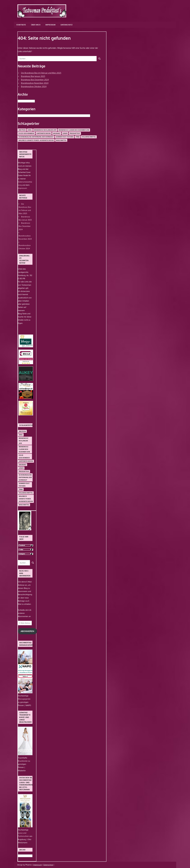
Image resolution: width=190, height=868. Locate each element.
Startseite (21, 25)
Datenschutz (67, 25)
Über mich (36, 25)
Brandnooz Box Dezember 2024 (35, 80)
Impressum (50, 25)
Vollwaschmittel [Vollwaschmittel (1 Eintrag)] (89, 137)
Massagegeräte (24, 699)
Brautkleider (23, 761)
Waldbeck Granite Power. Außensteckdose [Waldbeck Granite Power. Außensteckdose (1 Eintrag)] (36, 140)
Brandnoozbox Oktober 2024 (34, 86)
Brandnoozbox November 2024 (35, 83)
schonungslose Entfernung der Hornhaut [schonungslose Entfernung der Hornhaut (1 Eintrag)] (36, 137)
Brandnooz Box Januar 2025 (33, 76)
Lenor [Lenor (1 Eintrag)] (65, 133)
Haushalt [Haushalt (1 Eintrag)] (57, 133)
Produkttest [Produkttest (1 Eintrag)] (75, 133)
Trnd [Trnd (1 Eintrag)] (78, 137)
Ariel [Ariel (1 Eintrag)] (30, 130)
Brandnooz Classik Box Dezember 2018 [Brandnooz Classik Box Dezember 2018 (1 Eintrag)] (74, 130)
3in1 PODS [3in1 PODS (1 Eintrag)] (22, 130)
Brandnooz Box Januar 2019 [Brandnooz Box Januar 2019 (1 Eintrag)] (45, 130)
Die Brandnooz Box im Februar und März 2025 (41, 73)
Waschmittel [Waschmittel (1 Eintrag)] (61, 140)
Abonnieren (27, 631)
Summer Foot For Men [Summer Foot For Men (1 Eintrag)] (65, 137)
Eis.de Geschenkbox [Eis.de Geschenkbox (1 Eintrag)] (26, 133)
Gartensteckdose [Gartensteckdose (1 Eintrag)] (44, 133)
